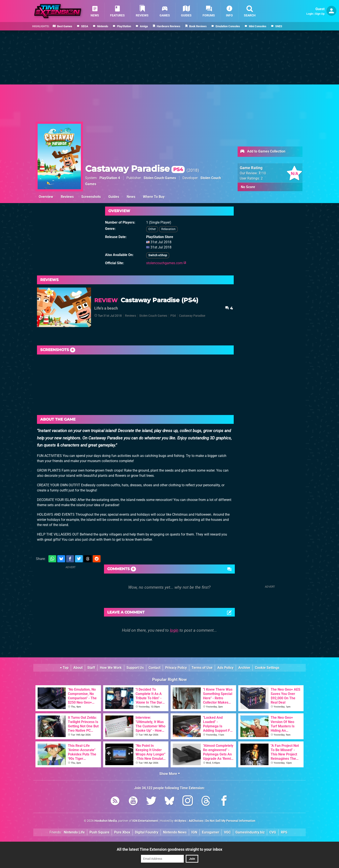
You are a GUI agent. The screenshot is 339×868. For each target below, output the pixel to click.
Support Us (135, 668)
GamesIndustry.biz (250, 832)
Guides (114, 197)
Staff (91, 668)
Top (64, 668)
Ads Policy (225, 668)
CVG (273, 832)
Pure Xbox (122, 832)
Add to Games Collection (263, 152)
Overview (46, 197)
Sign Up (320, 14)
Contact (154, 668)
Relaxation (168, 229)
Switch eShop (158, 255)
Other (152, 229)
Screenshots (91, 197)
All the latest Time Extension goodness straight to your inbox (169, 849)
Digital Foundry (147, 832)
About (78, 668)
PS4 (173, 316)
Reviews (67, 197)
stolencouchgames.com (166, 263)
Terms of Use (202, 668)
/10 (262, 173)
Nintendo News (175, 832)
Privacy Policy (176, 668)
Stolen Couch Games (160, 178)
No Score (248, 187)
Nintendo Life (74, 832)
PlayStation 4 (110, 178)
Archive (244, 668)
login (174, 630)
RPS (284, 832)
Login (310, 14)
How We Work (111, 668)
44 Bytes (180, 821)
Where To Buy (154, 197)
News (131, 197)
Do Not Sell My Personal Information (230, 821)
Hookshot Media (106, 821)
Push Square (99, 832)
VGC (227, 832)
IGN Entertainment (145, 821)
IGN (194, 832)
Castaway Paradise (135, 169)
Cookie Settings (267, 668)
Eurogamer (211, 832)
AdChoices (196, 821)
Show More (170, 774)
